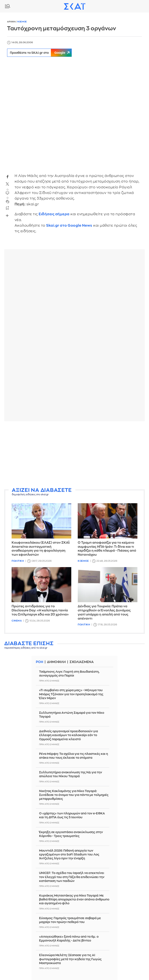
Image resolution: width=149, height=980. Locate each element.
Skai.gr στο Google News (69, 225)
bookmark (8, 208)
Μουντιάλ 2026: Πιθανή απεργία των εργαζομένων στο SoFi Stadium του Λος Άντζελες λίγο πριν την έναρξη (69, 854)
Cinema (17, 621)
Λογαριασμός (143, 6)
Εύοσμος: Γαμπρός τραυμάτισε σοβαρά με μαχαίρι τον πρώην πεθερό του (70, 920)
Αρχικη (11, 22)
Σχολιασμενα (82, 662)
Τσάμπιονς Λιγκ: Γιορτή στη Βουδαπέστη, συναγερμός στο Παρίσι (69, 674)
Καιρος (133, 6)
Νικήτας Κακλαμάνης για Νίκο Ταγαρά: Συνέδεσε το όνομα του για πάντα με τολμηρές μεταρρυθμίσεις (74, 795)
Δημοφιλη (56, 662)
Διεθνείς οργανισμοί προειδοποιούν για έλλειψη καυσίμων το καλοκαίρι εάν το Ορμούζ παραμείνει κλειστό (68, 735)
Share (7, 216)
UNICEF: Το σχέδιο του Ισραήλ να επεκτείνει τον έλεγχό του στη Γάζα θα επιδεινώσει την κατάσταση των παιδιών (72, 877)
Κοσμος (22, 22)
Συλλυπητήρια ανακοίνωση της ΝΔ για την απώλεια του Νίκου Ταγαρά (71, 774)
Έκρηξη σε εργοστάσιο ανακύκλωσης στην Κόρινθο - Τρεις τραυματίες (71, 834)
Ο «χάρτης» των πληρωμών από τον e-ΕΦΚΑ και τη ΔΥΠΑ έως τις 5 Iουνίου (72, 815)
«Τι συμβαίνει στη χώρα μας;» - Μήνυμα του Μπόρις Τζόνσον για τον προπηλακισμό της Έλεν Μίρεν (71, 694)
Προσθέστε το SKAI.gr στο (41, 53)
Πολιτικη (18, 561)
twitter (8, 184)
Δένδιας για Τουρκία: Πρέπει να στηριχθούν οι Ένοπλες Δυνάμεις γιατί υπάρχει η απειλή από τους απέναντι (104, 612)
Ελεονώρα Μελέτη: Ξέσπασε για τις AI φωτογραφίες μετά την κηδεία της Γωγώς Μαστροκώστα (70, 959)
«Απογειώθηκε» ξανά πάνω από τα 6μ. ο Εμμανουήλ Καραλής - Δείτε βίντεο (69, 938)
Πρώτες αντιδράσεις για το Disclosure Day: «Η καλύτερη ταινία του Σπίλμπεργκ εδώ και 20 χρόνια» (40, 610)
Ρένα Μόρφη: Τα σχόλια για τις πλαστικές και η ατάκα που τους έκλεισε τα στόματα (74, 756)
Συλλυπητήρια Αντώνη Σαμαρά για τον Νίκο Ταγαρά (72, 715)
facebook (8, 177)
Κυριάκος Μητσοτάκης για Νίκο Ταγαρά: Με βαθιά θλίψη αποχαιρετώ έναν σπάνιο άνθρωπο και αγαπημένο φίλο (74, 899)
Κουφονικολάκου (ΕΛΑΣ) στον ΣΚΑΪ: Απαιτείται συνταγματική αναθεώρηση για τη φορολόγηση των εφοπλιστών (41, 549)
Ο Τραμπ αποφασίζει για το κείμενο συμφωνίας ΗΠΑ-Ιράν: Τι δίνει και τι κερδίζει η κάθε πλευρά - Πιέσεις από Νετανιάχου (107, 549)
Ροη (40, 662)
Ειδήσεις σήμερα (54, 214)
